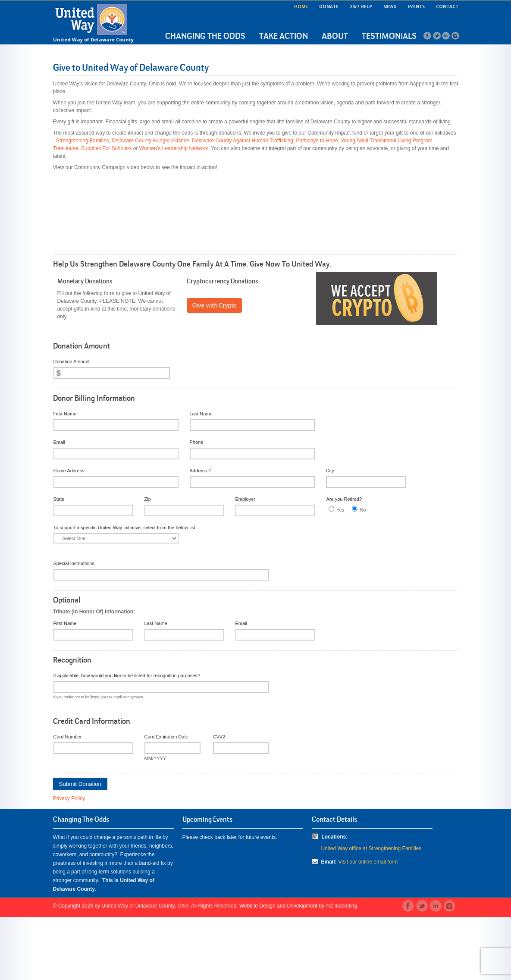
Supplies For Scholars (106, 148)
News (390, 6)
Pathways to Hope (317, 141)
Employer (245, 562)
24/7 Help (361, 6)
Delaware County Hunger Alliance (150, 141)
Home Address (69, 534)
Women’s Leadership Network (174, 148)
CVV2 (219, 800)
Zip (148, 562)
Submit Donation (80, 847)
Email (60, 505)
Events (416, 6)
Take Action (284, 36)
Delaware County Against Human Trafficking (243, 141)
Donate (329, 6)
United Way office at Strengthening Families (371, 911)
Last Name (201, 477)
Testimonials (389, 36)
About (335, 36)
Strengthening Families (83, 141)
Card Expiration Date (166, 800)
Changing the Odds (205, 36)
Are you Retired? (344, 562)
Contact (447, 6)
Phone (197, 505)
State (59, 562)
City (330, 534)
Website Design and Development (278, 969)
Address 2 (201, 534)
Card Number (68, 800)
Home (301, 6)
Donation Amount (72, 424)
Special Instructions (74, 626)
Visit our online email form (368, 925)
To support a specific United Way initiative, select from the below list (124, 591)
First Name (65, 477)
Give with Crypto (215, 368)
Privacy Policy (69, 861)
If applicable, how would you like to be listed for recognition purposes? (127, 738)
